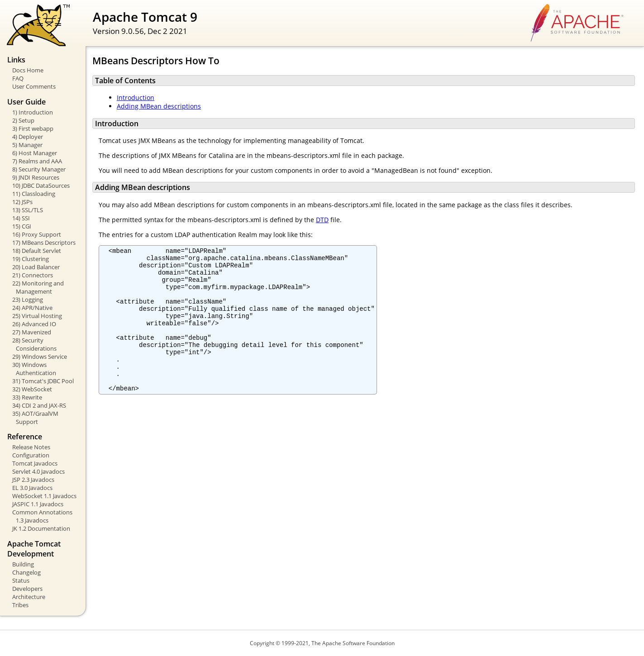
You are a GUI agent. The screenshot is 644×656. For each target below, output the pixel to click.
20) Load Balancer (36, 267)
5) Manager (27, 145)
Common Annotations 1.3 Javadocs (42, 516)
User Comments (34, 86)
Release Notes (31, 447)
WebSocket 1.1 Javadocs (44, 496)
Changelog (26, 572)
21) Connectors (33, 275)
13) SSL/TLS (28, 210)
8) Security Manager (39, 169)
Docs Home (28, 70)
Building (23, 564)
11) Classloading (34, 194)
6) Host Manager (35, 153)
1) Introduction (33, 112)
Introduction (136, 97)
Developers (27, 589)
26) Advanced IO (34, 324)
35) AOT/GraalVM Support (35, 418)
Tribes (20, 605)
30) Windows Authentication (34, 369)
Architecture (29, 597)
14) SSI (21, 218)
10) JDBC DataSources (41, 185)
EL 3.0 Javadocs (32, 488)
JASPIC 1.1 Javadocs (38, 504)
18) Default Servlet (37, 251)
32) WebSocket (32, 389)
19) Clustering (31, 259)
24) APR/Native (32, 308)
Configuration (31, 455)
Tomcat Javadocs (35, 463)
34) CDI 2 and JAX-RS (39, 405)
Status (21, 580)
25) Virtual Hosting (37, 316)
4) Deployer (28, 137)
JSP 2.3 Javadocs (33, 480)
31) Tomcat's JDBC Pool (43, 381)
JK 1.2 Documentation (41, 528)
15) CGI (22, 226)
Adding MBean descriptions (159, 106)
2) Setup (23, 120)
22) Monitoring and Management (38, 287)
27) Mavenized (32, 332)
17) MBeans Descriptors (44, 242)
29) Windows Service (40, 357)
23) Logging (28, 299)
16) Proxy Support (37, 234)
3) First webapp (33, 128)
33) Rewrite (27, 397)
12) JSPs (22, 202)
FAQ (18, 78)
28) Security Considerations (34, 344)
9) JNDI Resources (36, 177)
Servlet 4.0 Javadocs (38, 471)
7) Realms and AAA (37, 161)
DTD (322, 220)
